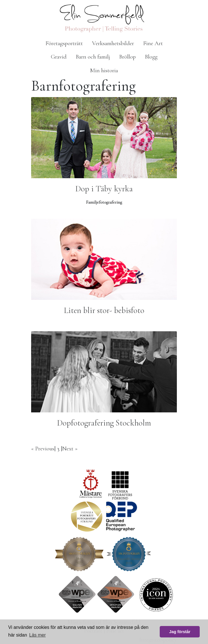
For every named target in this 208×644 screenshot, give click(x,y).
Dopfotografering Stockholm (104, 423)
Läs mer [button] (37, 635)
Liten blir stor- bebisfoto (104, 310)
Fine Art (153, 43)
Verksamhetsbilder (113, 43)
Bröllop (127, 57)
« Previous (43, 449)
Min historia (104, 70)
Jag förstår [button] (180, 632)
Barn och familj (93, 57)
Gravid (59, 57)
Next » (70, 449)
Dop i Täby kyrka (104, 189)
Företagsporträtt (64, 43)
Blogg (151, 57)
